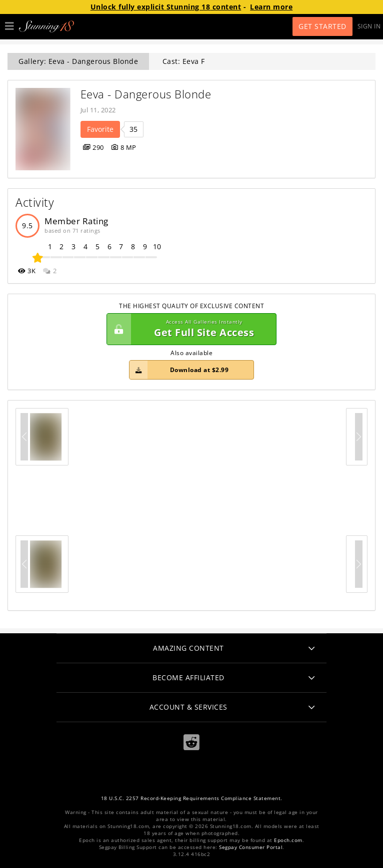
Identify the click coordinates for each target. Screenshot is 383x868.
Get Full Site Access (189, 329)
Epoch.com (288, 840)
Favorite (100, 129)
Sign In (369, 26)
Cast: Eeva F (184, 61)
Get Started (322, 26)
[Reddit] (191, 742)
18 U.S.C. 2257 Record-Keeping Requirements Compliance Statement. (192, 798)
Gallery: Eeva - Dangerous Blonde (78, 61)
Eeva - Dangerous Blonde (146, 94)
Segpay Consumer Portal (251, 847)
